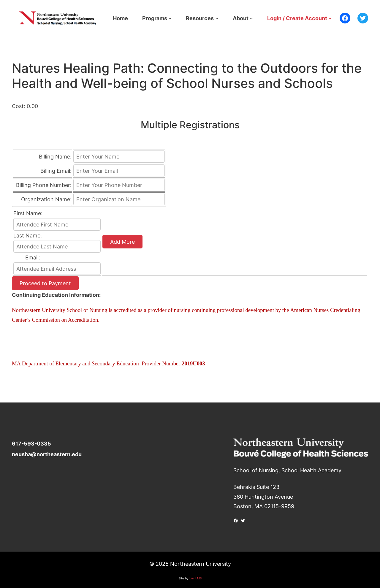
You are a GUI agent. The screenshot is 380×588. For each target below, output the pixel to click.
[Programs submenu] (170, 18)
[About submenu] (251, 18)
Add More (122, 242)
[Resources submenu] (217, 18)
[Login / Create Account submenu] (330, 18)
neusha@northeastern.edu (47, 454)
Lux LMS (195, 578)
